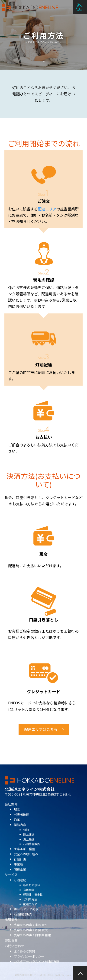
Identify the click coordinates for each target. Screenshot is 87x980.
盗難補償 (29, 896)
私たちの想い (32, 891)
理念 (17, 815)
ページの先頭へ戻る (80, 973)
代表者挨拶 (21, 820)
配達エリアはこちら (41, 729)
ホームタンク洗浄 (26, 915)
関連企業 (20, 875)
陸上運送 (29, 840)
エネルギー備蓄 (24, 855)
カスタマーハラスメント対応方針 (37, 967)
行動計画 (20, 865)
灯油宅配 (20, 886)
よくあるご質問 (24, 957)
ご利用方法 (30, 905)
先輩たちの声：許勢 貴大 (31, 936)
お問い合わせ (14, 952)
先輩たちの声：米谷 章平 (31, 931)
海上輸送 (29, 845)
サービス (11, 881)
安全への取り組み (26, 860)
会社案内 (11, 810)
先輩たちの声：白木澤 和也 (32, 941)
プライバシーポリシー (29, 962)
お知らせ (11, 946)
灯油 (26, 836)
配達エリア (47, 209)
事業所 (18, 870)
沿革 (17, 826)
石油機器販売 (32, 850)
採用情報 (11, 925)
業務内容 (20, 831)
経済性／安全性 (33, 901)
